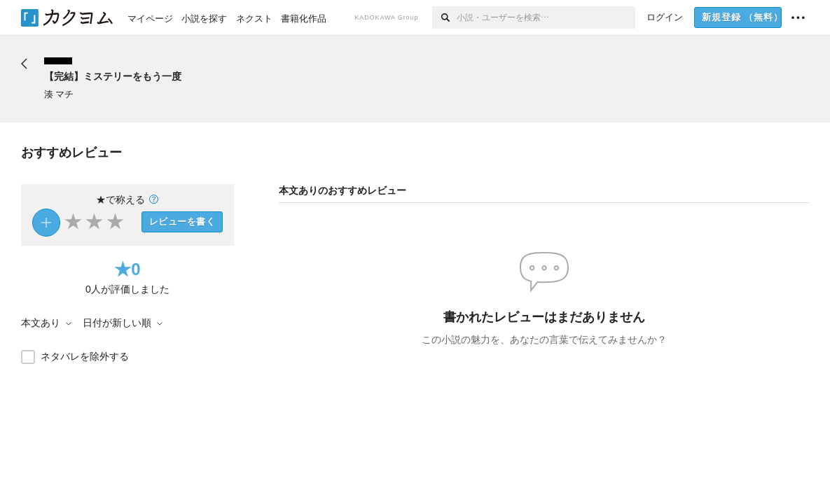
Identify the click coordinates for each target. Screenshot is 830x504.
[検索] (444, 17)
